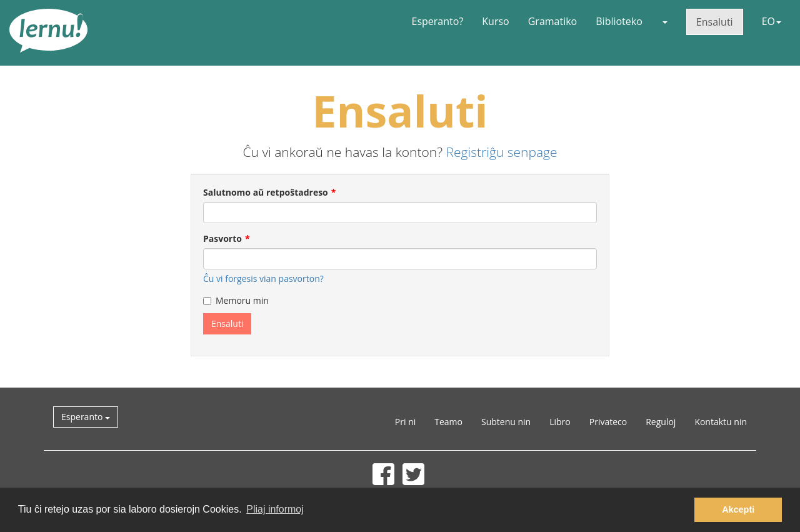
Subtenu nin (506, 422)
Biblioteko (619, 21)
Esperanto (86, 417)
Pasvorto (222, 238)
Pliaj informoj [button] (275, 509)
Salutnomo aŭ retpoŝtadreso (266, 192)
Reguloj (661, 422)
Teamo (448, 422)
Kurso (495, 21)
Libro (560, 422)
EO (772, 21)
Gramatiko (553, 21)
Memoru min (236, 300)
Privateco (608, 422)
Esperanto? (438, 21)
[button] (664, 21)
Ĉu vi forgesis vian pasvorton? (263, 279)
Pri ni (405, 422)
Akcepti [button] (738, 509)
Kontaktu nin (721, 422)
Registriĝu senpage (502, 152)
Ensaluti (715, 22)
